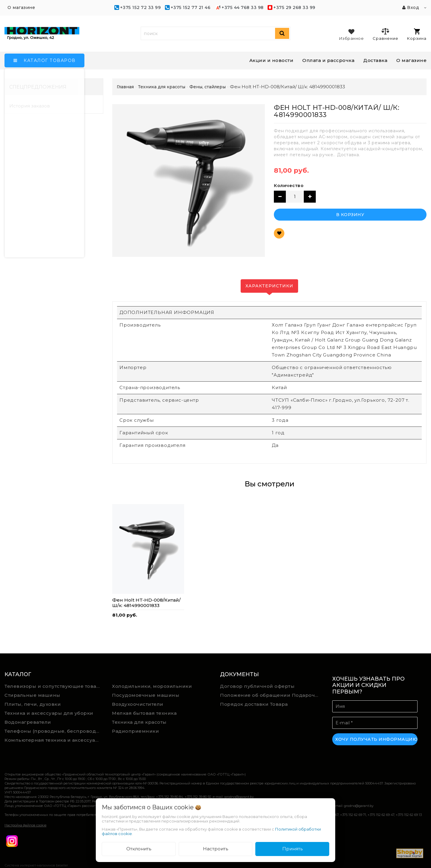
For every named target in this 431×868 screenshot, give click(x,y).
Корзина (417, 35)
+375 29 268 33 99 (294, 7)
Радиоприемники (135, 731)
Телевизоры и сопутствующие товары (54, 686)
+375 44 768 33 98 (243, 7)
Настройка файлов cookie (25, 825)
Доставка (375, 60)
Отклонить (139, 849)
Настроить (215, 849)
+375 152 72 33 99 (141, 7)
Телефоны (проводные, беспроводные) (54, 731)
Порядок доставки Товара (254, 704)
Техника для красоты (139, 722)
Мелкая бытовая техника (144, 713)
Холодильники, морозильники (152, 686)
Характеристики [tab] (269, 286)
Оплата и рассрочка (328, 60)
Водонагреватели (28, 722)
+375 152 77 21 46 (191, 7)
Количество (289, 186)
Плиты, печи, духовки (33, 704)
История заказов (30, 106)
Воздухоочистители (138, 704)
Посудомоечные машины (146, 695)
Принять (292, 849)
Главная (125, 87)
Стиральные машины (32, 695)
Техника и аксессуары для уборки (49, 713)
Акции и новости (271, 60)
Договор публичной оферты (257, 686)
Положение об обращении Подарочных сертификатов (271, 695)
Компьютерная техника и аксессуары (54, 740)
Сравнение (385, 34)
